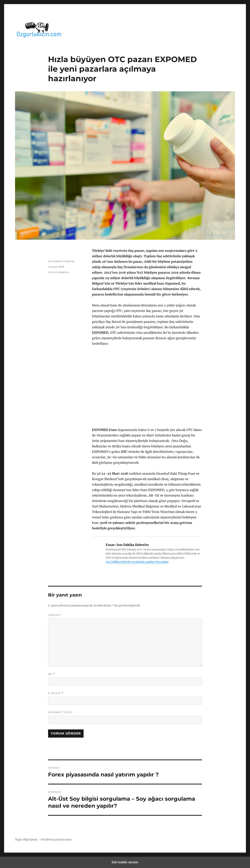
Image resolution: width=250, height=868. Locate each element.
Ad (51, 674)
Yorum (55, 615)
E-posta (56, 693)
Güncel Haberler (59, 272)
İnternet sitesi (60, 712)
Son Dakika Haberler (61, 261)
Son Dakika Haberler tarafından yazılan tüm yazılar (137, 562)
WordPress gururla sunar (56, 840)
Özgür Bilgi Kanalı (26, 840)
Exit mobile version (125, 862)
